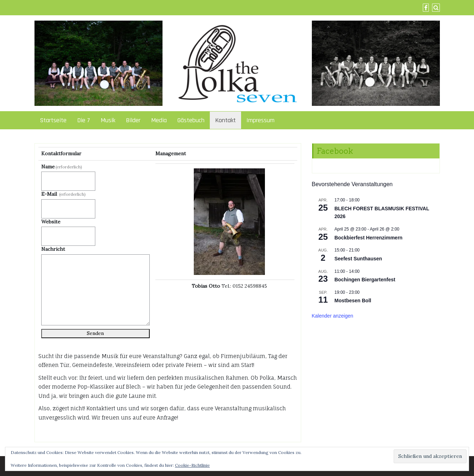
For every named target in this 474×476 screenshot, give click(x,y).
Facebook (335, 151)
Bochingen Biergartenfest (365, 280)
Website (51, 222)
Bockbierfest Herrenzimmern (369, 238)
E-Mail (64, 194)
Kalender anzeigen (333, 316)
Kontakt (225, 120)
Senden (95, 333)
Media (159, 120)
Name (62, 167)
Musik (108, 120)
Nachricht (53, 249)
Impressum (260, 120)
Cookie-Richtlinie (192, 465)
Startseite (53, 120)
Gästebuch (191, 120)
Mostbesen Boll (353, 301)
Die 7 (84, 120)
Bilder (133, 120)
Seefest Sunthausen (358, 259)
